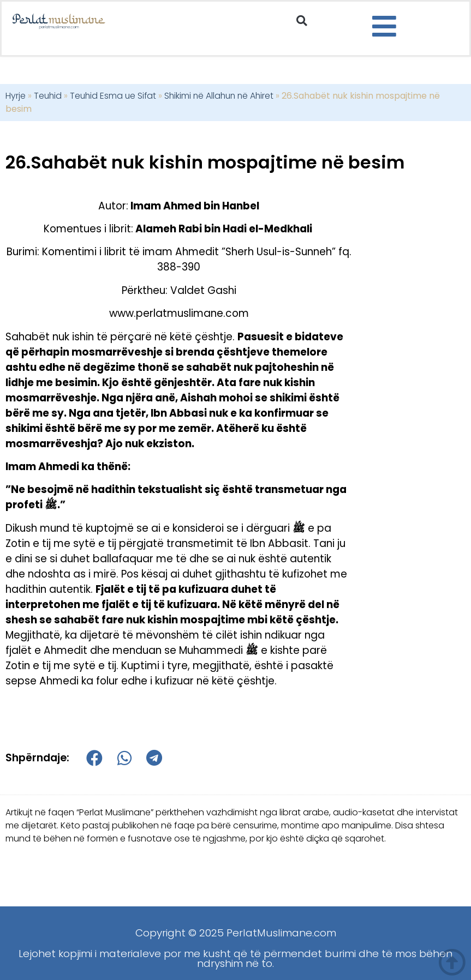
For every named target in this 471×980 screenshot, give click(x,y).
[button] (302, 21)
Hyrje (16, 96)
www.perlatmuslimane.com (179, 313)
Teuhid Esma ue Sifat (113, 96)
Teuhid (48, 96)
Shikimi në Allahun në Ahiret (219, 96)
